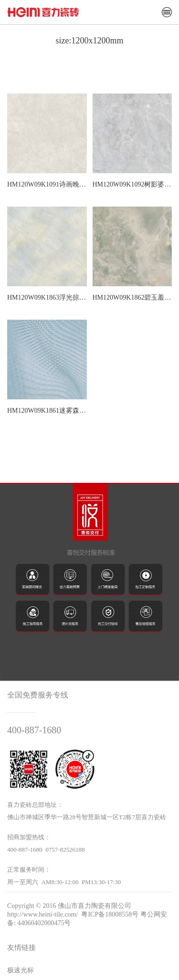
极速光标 (21, 970)
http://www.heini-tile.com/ (42, 914)
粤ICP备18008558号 (110, 914)
